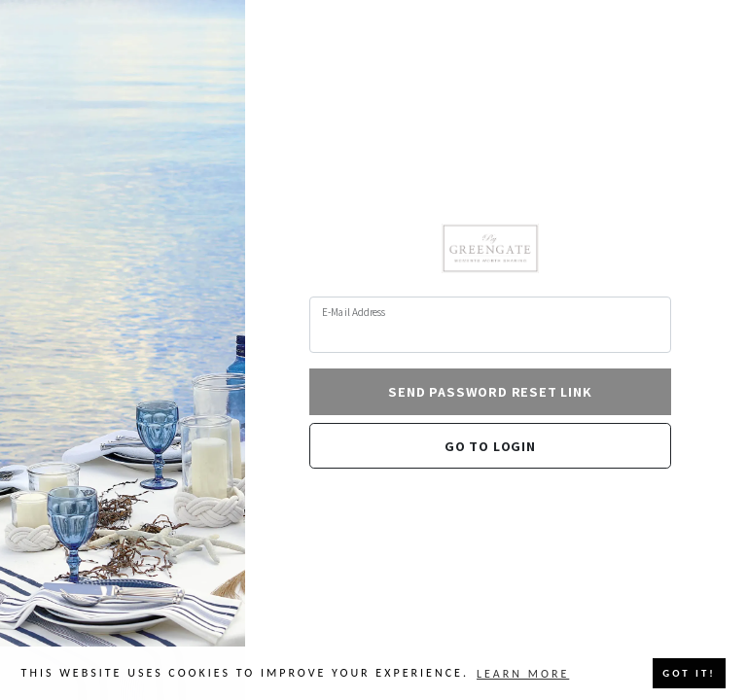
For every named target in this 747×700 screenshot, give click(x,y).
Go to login (490, 446)
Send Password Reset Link (490, 391)
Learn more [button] (523, 674)
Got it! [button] (689, 673)
